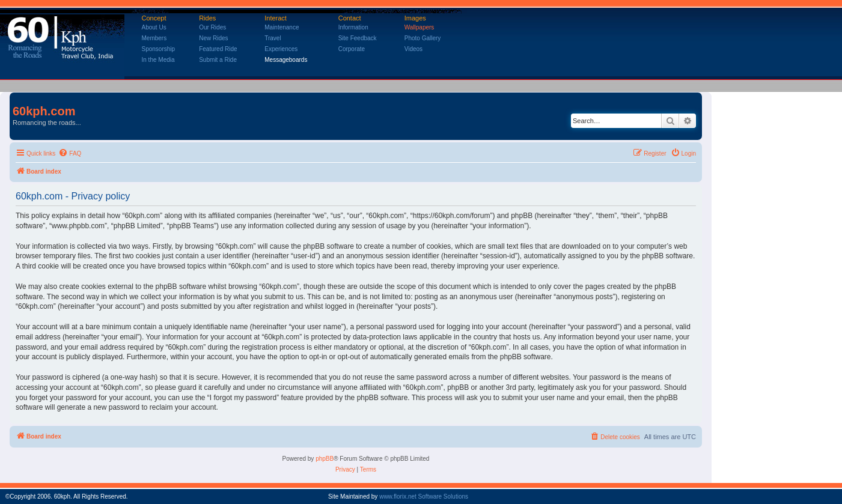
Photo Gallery (423, 38)
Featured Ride (218, 49)
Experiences (281, 49)
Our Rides (212, 27)
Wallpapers (419, 27)
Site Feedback (358, 38)
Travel (273, 38)
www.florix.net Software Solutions (424, 496)
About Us (154, 27)
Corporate (352, 49)
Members (154, 38)
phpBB (325, 459)
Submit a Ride (218, 60)
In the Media (158, 60)
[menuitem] (70, 154)
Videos (413, 49)
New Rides (213, 38)
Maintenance (282, 27)
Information (353, 27)
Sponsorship (159, 49)
